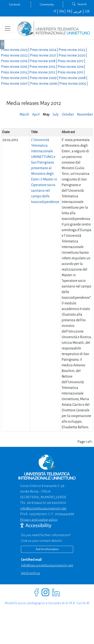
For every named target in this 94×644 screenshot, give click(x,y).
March (24, 115)
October (68, 115)
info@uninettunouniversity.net (43, 508)
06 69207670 (57, 503)
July (56, 115)
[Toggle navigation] (8, 28)
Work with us (30, 573)
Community (47, 4)
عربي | (79, 11)
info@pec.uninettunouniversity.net (47, 565)
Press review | (15, 50)
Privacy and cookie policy (39, 520)
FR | (70, 11)
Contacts (15, 4)
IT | (56, 11)
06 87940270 (36, 503)
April (36, 115)
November (85, 115)
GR (87, 11)
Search (79, 4)
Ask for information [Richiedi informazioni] (47, 549)
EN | (63, 11)
